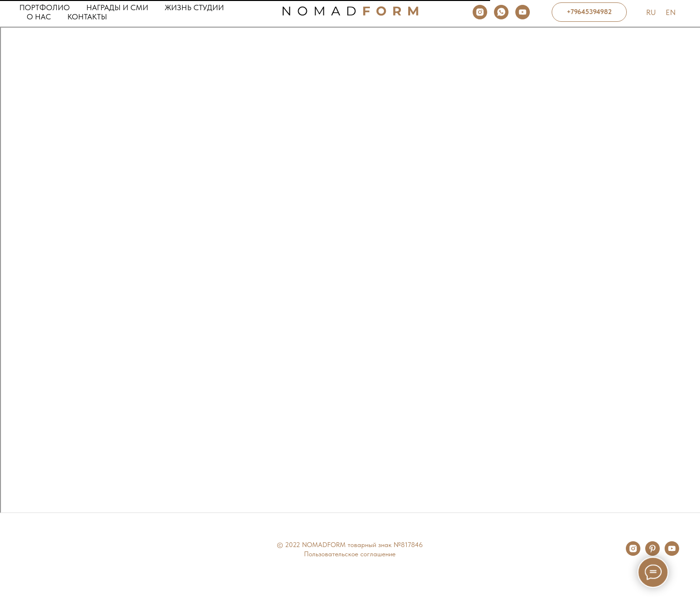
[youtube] (523, 12)
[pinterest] (652, 553)
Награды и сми (117, 8)
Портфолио (45, 8)
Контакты (87, 17)
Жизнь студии (194, 8)
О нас (39, 17)
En (671, 12)
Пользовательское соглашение (350, 554)
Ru (651, 12)
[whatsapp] (501, 12)
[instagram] (480, 12)
